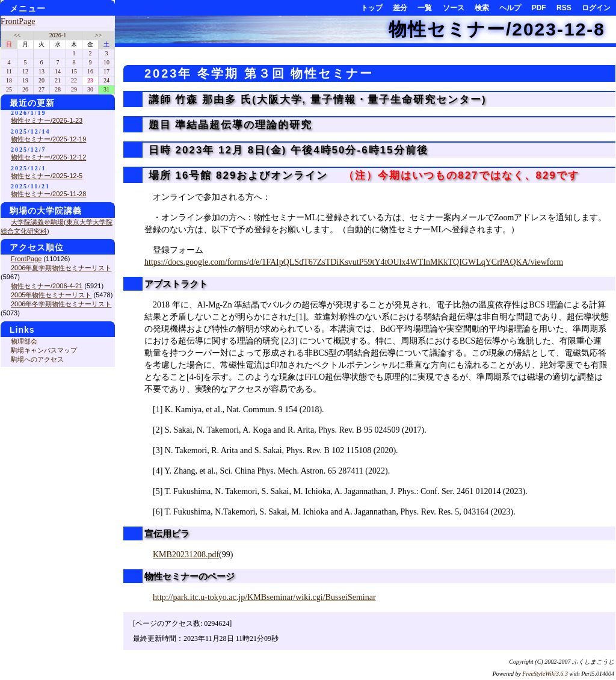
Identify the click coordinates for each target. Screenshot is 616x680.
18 (9, 80)
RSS (564, 8)
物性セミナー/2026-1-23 (47, 120)
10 (106, 62)
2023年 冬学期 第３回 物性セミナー (259, 73)
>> (98, 35)
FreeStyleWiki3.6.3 (545, 674)
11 (9, 71)
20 (42, 80)
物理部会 (24, 341)
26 (25, 89)
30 (90, 89)
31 (106, 89)
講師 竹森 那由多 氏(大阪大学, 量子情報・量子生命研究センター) (316, 100)
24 (106, 80)
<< (17, 35)
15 (74, 71)
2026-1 (58, 35)
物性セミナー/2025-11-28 (48, 194)
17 (106, 71)
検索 (482, 8)
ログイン (596, 8)
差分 (400, 8)
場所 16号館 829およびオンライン (362, 175)
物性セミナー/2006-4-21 (47, 286)
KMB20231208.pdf (186, 555)
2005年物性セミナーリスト (51, 295)
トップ (372, 8)
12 (25, 71)
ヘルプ (510, 8)
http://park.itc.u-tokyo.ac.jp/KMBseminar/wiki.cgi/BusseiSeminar (264, 597)
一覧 (425, 8)
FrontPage (18, 21)
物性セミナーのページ (189, 576)
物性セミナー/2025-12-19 (48, 139)
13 (42, 71)
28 (58, 89)
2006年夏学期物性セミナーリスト (61, 268)
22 (74, 80)
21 (58, 80)
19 (25, 80)
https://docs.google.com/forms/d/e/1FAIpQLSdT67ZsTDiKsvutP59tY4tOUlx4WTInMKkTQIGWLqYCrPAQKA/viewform (354, 262)
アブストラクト (176, 284)
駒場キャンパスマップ (44, 350)
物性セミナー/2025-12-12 (48, 157)
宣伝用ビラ (167, 533)
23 (90, 80)
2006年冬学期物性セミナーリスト (61, 304)
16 (90, 71)
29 (74, 89)
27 (42, 89)
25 (9, 89)
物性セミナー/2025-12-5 (47, 176)
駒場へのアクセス (37, 359)
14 (58, 71)
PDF (539, 8)
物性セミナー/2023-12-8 (497, 29)
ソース (454, 8)
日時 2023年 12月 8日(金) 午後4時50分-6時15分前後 (286, 150)
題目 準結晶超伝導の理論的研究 (228, 125)
